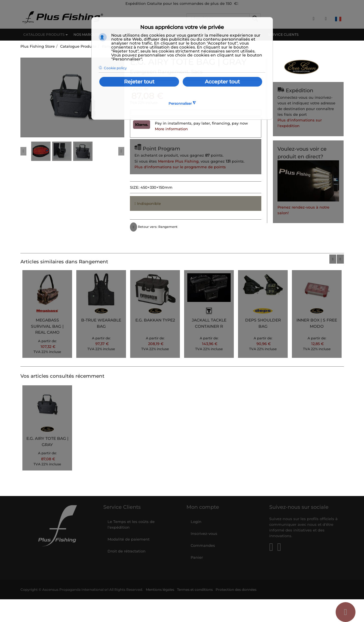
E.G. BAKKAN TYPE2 (155, 320)
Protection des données (236, 590)
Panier (197, 557)
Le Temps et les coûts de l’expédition (131, 524)
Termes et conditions (195, 590)
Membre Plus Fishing (178, 161)
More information (171, 129)
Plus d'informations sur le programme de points (180, 167)
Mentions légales (160, 590)
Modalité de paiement (129, 539)
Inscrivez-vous (204, 533)
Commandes (203, 545)
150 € (232, 3)
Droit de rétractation (127, 551)
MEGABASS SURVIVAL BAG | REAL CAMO (47, 326)
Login (196, 522)
